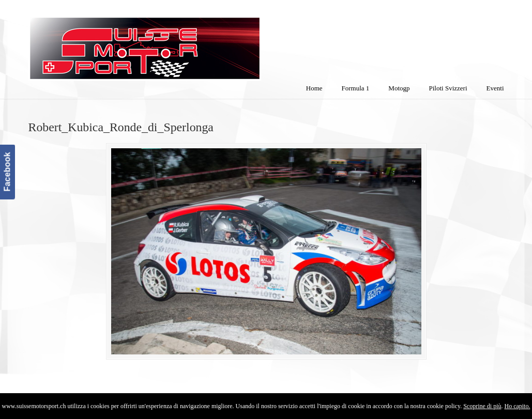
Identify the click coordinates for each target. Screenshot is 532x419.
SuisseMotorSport (188, 42)
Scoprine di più (482, 406)
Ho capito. (517, 406)
